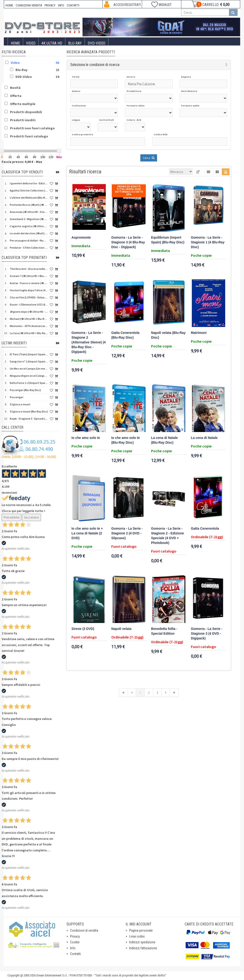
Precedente (11, 517)
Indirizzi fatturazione (143, 948)
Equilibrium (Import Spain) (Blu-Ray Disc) (168, 240)
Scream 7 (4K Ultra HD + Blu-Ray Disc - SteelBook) (29, 276)
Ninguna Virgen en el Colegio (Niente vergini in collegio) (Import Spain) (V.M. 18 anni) (29, 376)
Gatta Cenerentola (205, 529)
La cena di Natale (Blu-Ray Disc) (164, 440)
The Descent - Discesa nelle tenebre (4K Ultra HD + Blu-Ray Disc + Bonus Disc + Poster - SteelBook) (29, 269)
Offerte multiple (23, 104)
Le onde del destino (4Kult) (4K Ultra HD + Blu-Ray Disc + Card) (29, 233)
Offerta (16, 96)
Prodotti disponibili (26, 112)
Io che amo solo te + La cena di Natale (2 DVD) (87, 533)
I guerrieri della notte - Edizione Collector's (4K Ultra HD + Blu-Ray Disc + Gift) (29, 183)
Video (31, 43)
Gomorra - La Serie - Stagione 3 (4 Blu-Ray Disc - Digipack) (128, 242)
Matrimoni (199, 333)
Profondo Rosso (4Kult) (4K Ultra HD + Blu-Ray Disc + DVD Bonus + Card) (29, 205)
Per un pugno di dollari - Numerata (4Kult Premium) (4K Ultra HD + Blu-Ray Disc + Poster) (29, 240)
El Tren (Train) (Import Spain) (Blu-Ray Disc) (29, 354)
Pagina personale (141, 930)
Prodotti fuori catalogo (29, 136)
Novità (15, 88)
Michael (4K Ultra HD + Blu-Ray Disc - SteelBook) (29, 319)
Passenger (17, 397)
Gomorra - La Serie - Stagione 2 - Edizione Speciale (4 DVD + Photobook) (168, 536)
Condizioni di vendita (84, 930)
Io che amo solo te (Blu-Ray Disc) (126, 440)
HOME (9, 5)
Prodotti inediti (23, 120)
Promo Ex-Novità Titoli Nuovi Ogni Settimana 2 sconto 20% (129, 190)
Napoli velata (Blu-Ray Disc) (168, 335)
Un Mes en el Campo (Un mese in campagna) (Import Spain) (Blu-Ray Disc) (29, 369)
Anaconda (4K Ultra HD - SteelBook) (29, 212)
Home (15, 43)
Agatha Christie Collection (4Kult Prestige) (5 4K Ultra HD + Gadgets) (29, 190)
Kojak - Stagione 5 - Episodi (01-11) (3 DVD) (29, 419)
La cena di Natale (204, 438)
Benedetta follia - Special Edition (164, 631)
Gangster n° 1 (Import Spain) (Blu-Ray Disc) (29, 361)
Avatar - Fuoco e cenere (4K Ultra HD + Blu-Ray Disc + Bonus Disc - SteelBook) (29, 283)
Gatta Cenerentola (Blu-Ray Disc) (125, 335)
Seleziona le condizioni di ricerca (95, 65)
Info (73, 948)
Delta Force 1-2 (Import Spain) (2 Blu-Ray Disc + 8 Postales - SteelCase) (29, 383)
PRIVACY (50, 5)
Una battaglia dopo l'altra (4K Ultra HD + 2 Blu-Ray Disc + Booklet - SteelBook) (29, 290)
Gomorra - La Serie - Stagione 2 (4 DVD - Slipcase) (127, 533)
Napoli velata (121, 629)
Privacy (75, 936)
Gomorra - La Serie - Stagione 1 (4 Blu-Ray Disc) (208, 242)
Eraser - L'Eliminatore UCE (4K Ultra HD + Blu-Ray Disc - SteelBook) (29, 304)
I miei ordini (137, 936)
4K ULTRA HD (52, 43)
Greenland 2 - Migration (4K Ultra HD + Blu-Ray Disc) (29, 219)
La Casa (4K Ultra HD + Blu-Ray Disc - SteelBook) (29, 333)
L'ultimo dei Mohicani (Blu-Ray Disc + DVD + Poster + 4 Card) (29, 198)
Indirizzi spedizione (142, 942)
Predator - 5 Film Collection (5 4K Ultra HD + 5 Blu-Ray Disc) (29, 248)
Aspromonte (81, 238)
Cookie (75, 942)
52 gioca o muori (20, 404)
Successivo (31, 517)
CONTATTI (73, 5)
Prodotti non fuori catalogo (32, 128)
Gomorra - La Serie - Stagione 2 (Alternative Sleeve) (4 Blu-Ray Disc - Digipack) (89, 342)
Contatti (75, 954)
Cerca (149, 158)
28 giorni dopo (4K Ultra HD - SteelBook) (29, 312)
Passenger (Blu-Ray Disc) (25, 390)
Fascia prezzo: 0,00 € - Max (22, 162)
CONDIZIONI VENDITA (29, 5)
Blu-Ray (75, 43)
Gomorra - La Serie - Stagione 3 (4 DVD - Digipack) (207, 634)
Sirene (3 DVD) (83, 629)
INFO (61, 5)
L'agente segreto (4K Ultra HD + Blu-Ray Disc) (29, 226)
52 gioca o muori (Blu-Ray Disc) (29, 411)
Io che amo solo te (86, 438)
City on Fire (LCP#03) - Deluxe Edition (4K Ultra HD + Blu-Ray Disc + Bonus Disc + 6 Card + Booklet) (29, 297)
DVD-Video (97, 43)
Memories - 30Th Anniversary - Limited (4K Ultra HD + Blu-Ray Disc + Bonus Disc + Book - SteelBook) (29, 326)
